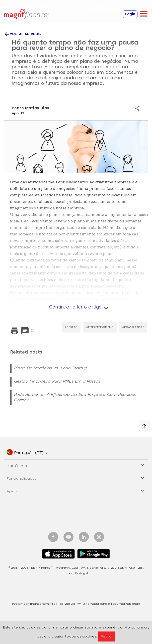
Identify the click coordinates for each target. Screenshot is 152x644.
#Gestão (71, 327)
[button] (27, 453)
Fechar (107, 636)
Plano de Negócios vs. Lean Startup (51, 368)
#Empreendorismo (100, 327)
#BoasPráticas (133, 327)
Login (130, 14)
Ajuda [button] (76, 491)
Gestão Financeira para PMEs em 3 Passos (57, 381)
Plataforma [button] (76, 465)
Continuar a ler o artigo (79, 307)
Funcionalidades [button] (76, 478)
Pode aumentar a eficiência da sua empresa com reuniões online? (75, 397)
